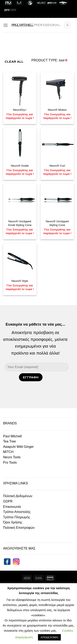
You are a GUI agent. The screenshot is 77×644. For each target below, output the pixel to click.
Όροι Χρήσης (13, 522)
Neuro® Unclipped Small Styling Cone (20, 223)
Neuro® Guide (20, 166)
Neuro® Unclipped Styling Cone (57, 223)
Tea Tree (9, 441)
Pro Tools (10, 463)
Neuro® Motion (57, 110)
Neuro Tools (12, 457)
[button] (6, 25)
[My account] (67, 25)
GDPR (8, 501)
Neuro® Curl (57, 166)
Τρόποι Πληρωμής (17, 517)
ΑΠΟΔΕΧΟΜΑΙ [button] (49, 637)
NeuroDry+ (20, 110)
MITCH (8, 452)
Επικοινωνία (12, 507)
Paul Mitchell (12, 436)
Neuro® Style (20, 281)
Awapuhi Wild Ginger (18, 447)
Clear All (14, 62)
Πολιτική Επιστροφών (19, 528)
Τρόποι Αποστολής (17, 512)
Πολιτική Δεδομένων (18, 496)
